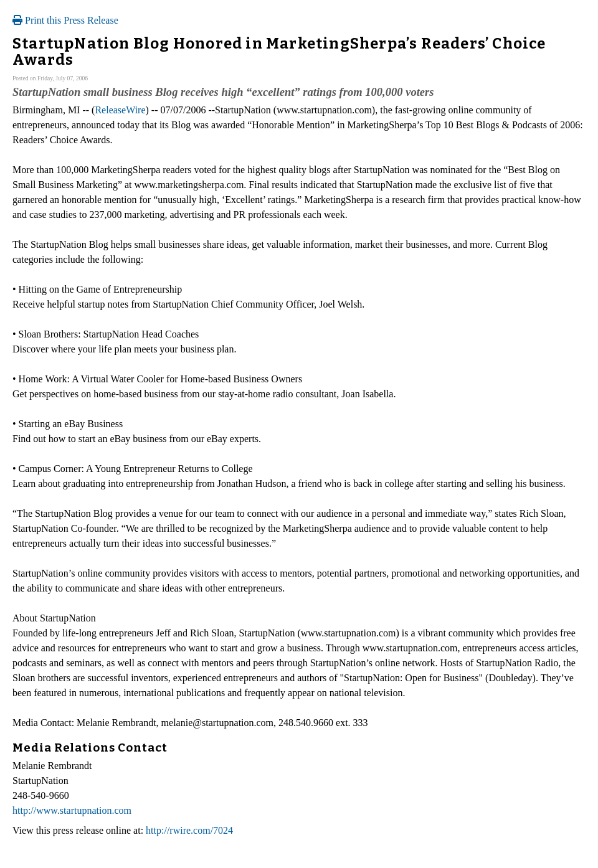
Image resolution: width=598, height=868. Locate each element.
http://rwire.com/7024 (189, 830)
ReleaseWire (120, 110)
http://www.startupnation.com (72, 810)
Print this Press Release (65, 20)
